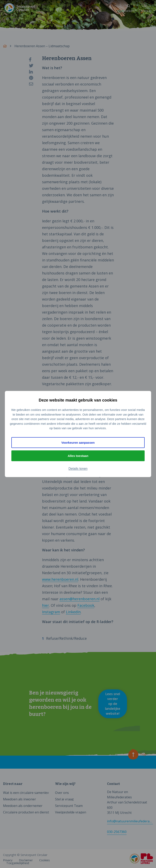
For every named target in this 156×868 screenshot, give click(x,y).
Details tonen (78, 469)
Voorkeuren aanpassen (78, 443)
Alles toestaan (78, 456)
